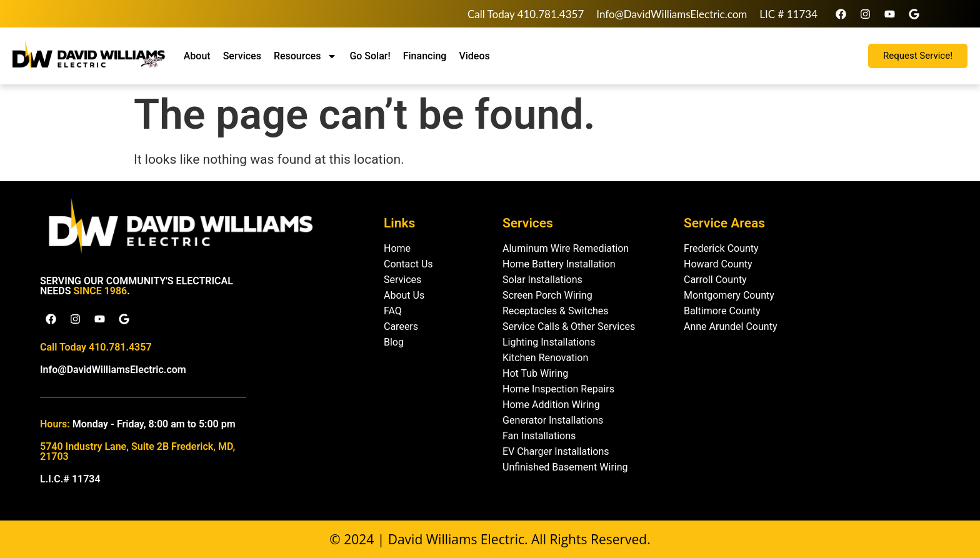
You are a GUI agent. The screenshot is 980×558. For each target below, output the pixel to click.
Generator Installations (553, 420)
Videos (474, 56)
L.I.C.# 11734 (70, 479)
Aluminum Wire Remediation (566, 248)
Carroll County (715, 280)
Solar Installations (542, 280)
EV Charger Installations (556, 451)
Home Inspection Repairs (558, 389)
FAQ (393, 311)
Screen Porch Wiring (547, 295)
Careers (401, 326)
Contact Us (408, 264)
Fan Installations (539, 436)
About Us (404, 295)
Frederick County (721, 248)
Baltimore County (722, 311)
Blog (394, 342)
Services (242, 56)
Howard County (718, 264)
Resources (306, 56)
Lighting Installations (549, 342)
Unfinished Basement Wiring (565, 467)
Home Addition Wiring (551, 405)
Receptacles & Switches (556, 311)
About (197, 56)
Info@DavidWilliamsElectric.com (672, 14)
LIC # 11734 (788, 14)
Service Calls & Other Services (569, 326)
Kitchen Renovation (545, 358)
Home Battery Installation (559, 264)
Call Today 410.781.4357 (526, 14)
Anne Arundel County (730, 326)
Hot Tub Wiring (535, 373)
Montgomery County (729, 295)
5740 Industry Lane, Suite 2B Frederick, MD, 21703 (137, 451)
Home (397, 248)
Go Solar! (370, 56)
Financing (425, 56)
